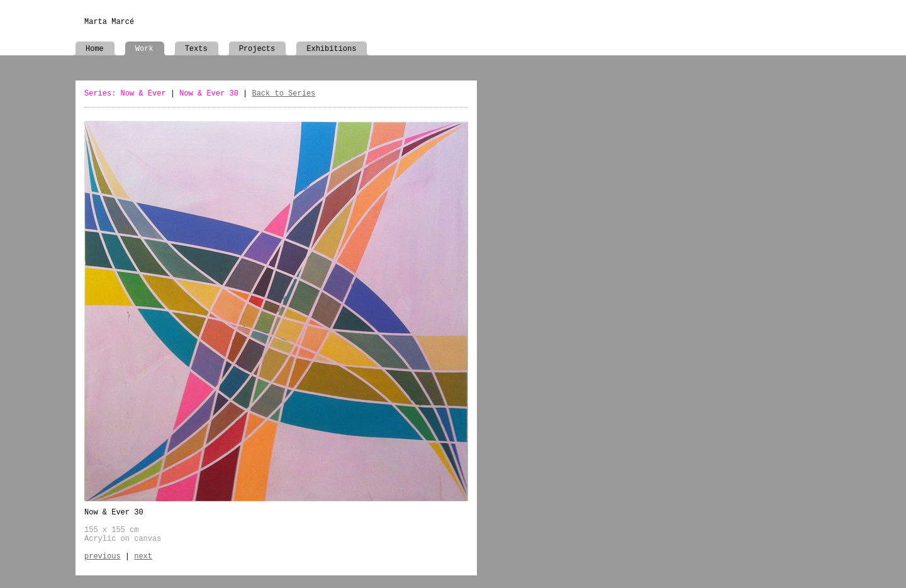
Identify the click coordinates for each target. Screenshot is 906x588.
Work (144, 49)
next (143, 557)
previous (103, 557)
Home (95, 49)
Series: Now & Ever (125, 94)
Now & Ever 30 (209, 94)
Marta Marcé (109, 22)
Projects (257, 49)
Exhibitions (331, 49)
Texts (196, 49)
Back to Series (283, 94)
